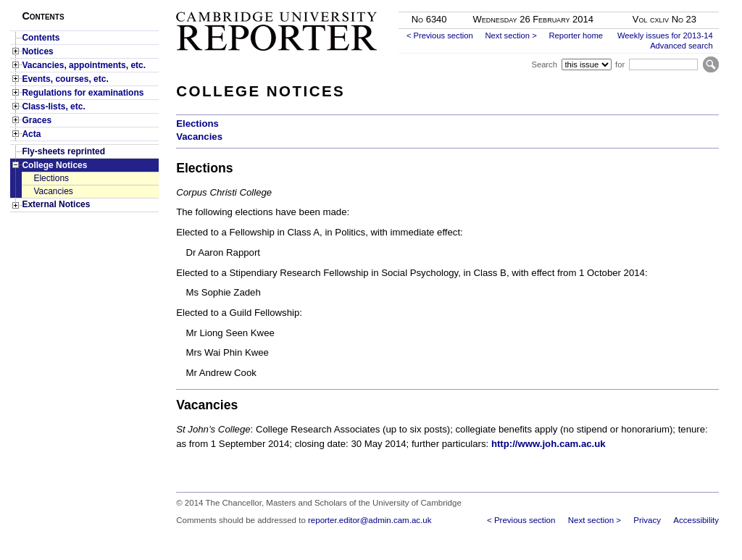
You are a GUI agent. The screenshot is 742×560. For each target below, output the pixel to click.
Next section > (510, 35)
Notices (37, 51)
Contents (41, 38)
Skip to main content (681, 4)
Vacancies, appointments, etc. (84, 65)
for (620, 64)
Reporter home (576, 35)
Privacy (647, 520)
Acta (31, 134)
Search (544, 64)
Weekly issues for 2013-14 (665, 35)
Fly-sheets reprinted (63, 151)
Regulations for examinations (83, 93)
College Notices (54, 165)
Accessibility (696, 520)
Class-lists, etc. (53, 106)
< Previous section (440, 35)
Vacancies (53, 191)
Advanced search (681, 46)
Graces (37, 120)
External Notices (56, 204)
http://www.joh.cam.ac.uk (549, 444)
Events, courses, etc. (65, 79)
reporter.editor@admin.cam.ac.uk (370, 520)
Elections (51, 178)
